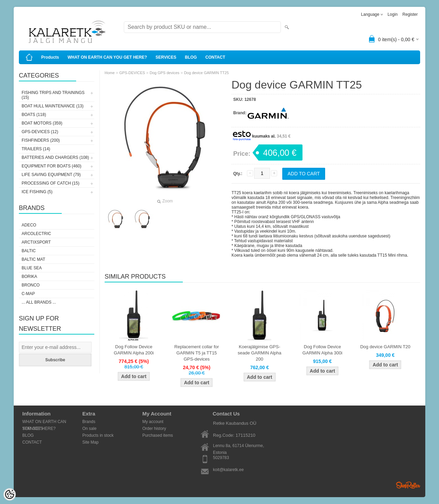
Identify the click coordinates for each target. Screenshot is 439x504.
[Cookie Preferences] (10, 494)
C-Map (28, 294)
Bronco (31, 285)
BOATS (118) (34, 115)
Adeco (29, 225)
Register (410, 14)
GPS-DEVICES (132, 73)
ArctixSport (36, 242)
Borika (29, 277)
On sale (89, 429)
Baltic (29, 251)
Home (110, 73)
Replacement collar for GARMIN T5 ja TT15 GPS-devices (197, 353)
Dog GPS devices (164, 73)
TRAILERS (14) (36, 149)
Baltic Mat (33, 259)
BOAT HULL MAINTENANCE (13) (52, 106)
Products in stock (98, 435)
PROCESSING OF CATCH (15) (50, 183)
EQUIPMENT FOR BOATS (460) (51, 166)
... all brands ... (39, 302)
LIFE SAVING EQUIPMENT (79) (51, 175)
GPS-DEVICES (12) (40, 132)
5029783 (221, 458)
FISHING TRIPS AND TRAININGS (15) (53, 95)
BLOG (191, 57)
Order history (154, 429)
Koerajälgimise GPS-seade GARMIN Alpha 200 (259, 353)
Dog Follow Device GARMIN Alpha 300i (322, 350)
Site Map (90, 442)
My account (153, 422)
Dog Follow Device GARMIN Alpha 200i (134, 350)
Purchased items (158, 435)
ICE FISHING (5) (37, 192)
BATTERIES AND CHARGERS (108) (55, 157)
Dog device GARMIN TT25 (206, 73)
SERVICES (166, 57)
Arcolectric (36, 234)
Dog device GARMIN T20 (385, 347)
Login (393, 14)
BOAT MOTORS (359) (42, 123)
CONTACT (215, 57)
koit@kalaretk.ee (228, 470)
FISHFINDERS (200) (41, 140)
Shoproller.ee (408, 485)
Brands (89, 422)
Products (50, 57)
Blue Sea (32, 268)
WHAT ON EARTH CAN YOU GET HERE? (107, 57)
